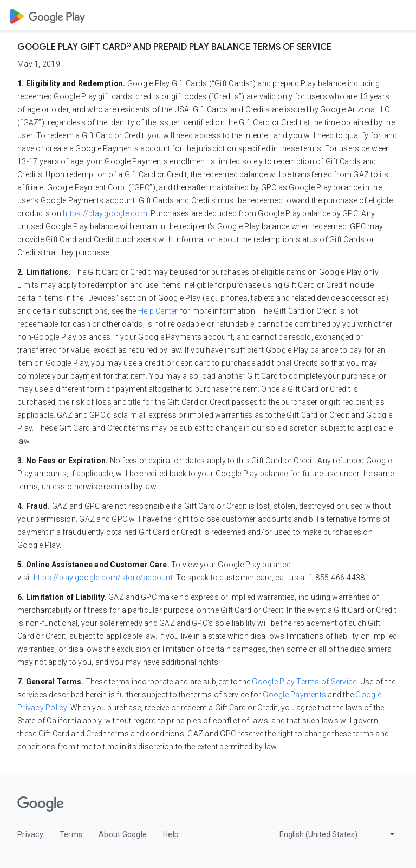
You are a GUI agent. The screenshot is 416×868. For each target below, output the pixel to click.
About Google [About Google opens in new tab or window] (123, 834)
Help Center (158, 311)
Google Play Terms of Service (304, 682)
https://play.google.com (105, 213)
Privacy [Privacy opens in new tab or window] (30, 834)
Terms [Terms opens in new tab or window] (71, 834)
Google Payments (294, 695)
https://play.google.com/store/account (103, 578)
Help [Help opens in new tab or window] (171, 834)
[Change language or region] (339, 834)
